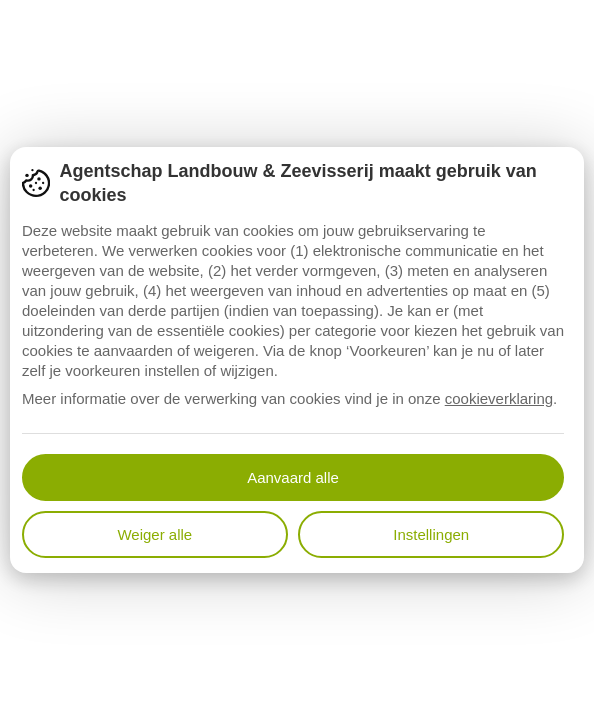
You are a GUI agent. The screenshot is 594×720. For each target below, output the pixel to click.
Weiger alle (154, 534)
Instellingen (431, 534)
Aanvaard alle (293, 477)
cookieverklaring (499, 398)
